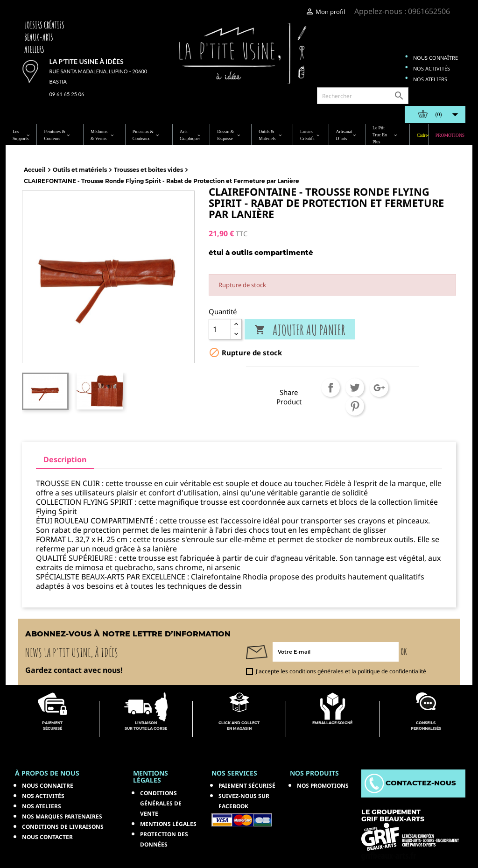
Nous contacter (47, 837)
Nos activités (432, 68)
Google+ (379, 388)
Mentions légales (168, 824)
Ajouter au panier (300, 330)
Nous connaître (436, 58)
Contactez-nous (410, 783)
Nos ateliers (430, 79)
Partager (330, 388)
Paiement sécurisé (247, 786)
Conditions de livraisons (63, 827)
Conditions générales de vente (161, 803)
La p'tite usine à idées (86, 61)
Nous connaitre (48, 786)
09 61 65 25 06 (67, 94)
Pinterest (355, 406)
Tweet (355, 388)
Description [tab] (65, 459)
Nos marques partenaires (62, 816)
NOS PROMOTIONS (323, 786)
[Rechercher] (363, 96)
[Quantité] (220, 329)
